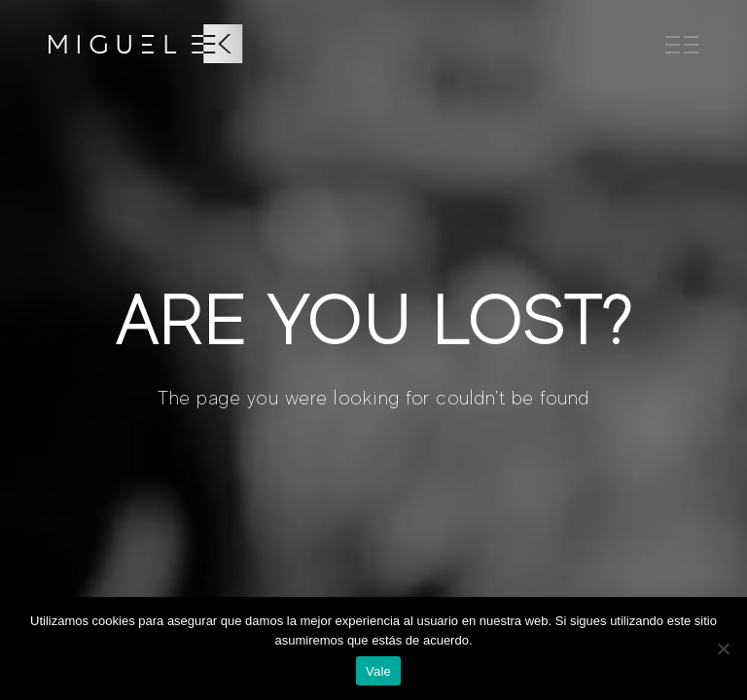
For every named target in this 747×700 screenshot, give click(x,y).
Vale (378, 671)
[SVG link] (146, 44)
